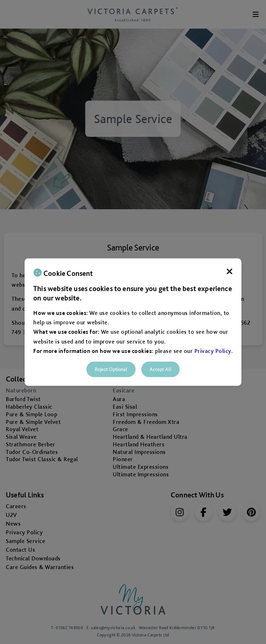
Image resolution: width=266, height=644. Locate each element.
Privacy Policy (213, 351)
